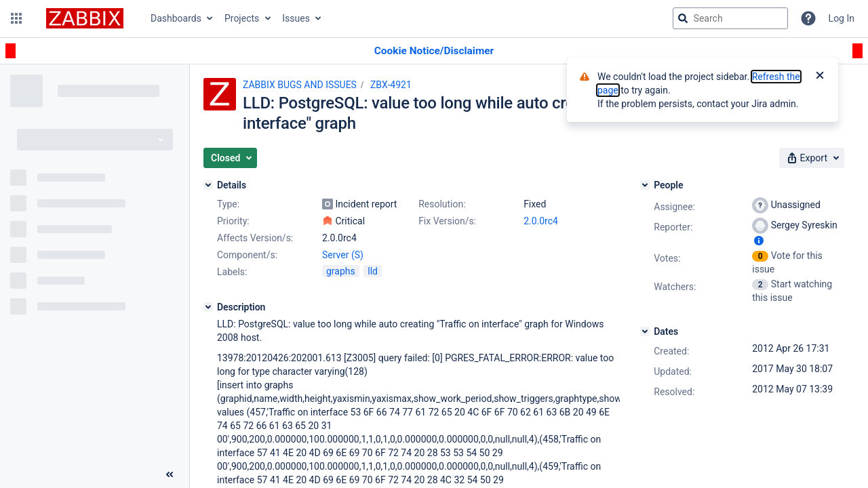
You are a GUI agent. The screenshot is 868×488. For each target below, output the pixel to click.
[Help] (808, 18)
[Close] (820, 77)
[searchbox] (730, 18)
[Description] (208, 307)
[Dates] (645, 331)
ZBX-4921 (391, 85)
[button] (16, 18)
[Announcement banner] (434, 51)
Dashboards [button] (176, 18)
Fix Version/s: (447, 221)
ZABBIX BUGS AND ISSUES (300, 85)
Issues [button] (296, 18)
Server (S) (343, 255)
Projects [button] (242, 18)
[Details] (208, 185)
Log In (842, 18)
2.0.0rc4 (541, 221)
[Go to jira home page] (85, 18)
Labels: (232, 272)
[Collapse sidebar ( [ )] (170, 474)
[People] (645, 185)
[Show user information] (759, 241)
